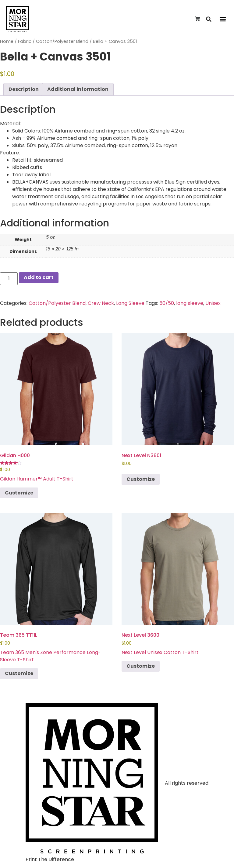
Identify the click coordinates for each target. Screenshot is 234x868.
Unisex (213, 303)
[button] (209, 19)
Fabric (25, 41)
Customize (19, 493)
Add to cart (39, 277)
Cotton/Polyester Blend (62, 41)
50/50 (167, 303)
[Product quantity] (9, 279)
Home (7, 41)
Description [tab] (24, 89)
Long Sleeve (130, 303)
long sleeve (190, 303)
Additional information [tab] (78, 89)
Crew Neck (101, 303)
